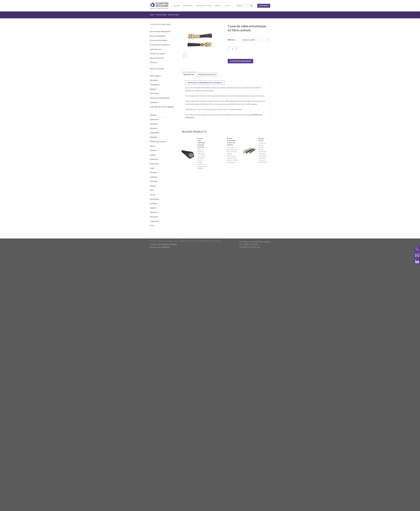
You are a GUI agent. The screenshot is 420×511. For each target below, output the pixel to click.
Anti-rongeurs (155, 76)
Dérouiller (154, 80)
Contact (228, 6)
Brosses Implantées (157, 36)
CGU (176, 492)
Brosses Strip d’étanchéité (160, 31)
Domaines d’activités (204, 6)
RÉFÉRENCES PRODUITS (207, 75)
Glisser (153, 146)
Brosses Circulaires (157, 53)
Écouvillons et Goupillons (160, 45)
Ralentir (153, 208)
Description (189, 75)
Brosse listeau (261, 139)
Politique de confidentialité (199, 492)
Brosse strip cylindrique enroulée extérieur (201, 143)
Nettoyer (153, 177)
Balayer (153, 89)
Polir (152, 190)
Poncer (153, 195)
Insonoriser (154, 164)
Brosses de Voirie (157, 58)
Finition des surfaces (158, 141)
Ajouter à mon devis (240, 61)
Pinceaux (153, 62)
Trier (152, 225)
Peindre (153, 186)
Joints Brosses (155, 49)
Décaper (153, 115)
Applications (189, 6)
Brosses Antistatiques (158, 40)
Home (152, 15)
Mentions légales (166, 492)
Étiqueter (153, 137)
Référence (231, 40)
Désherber (154, 119)
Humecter (154, 159)
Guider (153, 155)
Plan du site (217, 492)
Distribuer (154, 124)
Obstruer (153, 181)
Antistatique (173, 15)
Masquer (153, 172)
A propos (219, 6)
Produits (177, 6)
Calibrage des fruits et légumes (162, 107)
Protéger (153, 203)
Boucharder (154, 93)
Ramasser (154, 212)
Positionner (154, 199)
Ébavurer (153, 128)
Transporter (155, 221)
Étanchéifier (155, 133)
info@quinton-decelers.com (250, 499)
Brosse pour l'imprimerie (160, 98)
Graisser (153, 150)
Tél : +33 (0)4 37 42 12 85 (248, 496)
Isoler (152, 168)
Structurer (154, 217)
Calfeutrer (154, 102)
